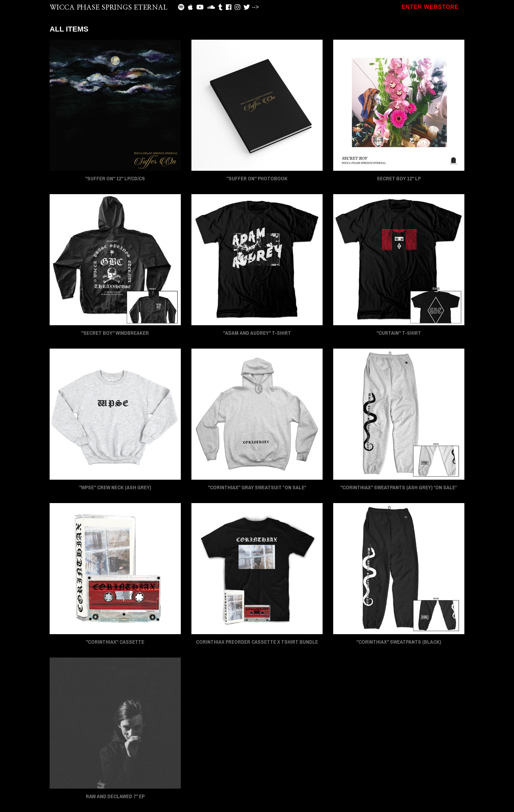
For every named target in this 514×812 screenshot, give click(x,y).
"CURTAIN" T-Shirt (399, 333)
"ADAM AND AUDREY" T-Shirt (257, 333)
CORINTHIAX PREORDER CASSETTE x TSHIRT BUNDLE (257, 642)
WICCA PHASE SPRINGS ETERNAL (108, 8)
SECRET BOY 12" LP (399, 179)
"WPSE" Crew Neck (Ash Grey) (115, 487)
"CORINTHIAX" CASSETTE (115, 642)
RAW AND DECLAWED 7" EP (115, 796)
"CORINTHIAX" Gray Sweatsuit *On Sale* (257, 487)
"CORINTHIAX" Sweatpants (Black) (399, 642)
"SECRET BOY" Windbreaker (115, 333)
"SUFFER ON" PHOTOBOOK (257, 179)
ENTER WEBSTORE (430, 7)
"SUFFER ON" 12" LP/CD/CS (115, 179)
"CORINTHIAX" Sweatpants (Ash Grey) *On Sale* (399, 487)
